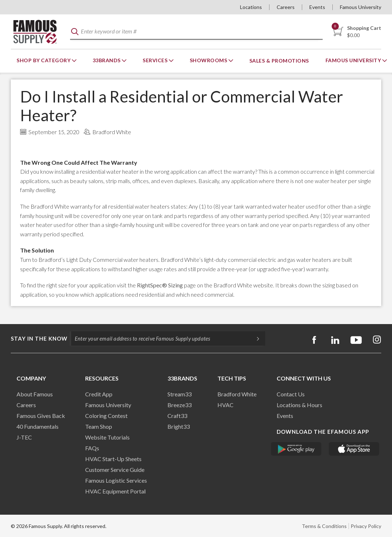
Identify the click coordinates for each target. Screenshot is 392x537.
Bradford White (237, 394)
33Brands (107, 60)
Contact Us (291, 394)
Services (156, 60)
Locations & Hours (299, 405)
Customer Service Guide (115, 470)
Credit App (99, 394)
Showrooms (209, 60)
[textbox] (196, 32)
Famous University (361, 7)
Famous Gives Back (41, 416)
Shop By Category (44, 60)
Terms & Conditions (324, 526)
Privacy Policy (366, 526)
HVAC (225, 405)
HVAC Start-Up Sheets (113, 459)
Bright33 (179, 426)
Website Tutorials (107, 437)
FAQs (92, 448)
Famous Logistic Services (116, 480)
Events (317, 7)
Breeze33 (179, 405)
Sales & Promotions (279, 61)
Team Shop (99, 426)
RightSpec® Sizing (160, 285)
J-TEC (24, 437)
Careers (286, 7)
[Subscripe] (254, 338)
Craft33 (177, 416)
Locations (251, 7)
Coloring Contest (106, 416)
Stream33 (179, 394)
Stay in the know (39, 338)
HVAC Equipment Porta (115, 491)
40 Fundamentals (38, 426)
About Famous (35, 394)
